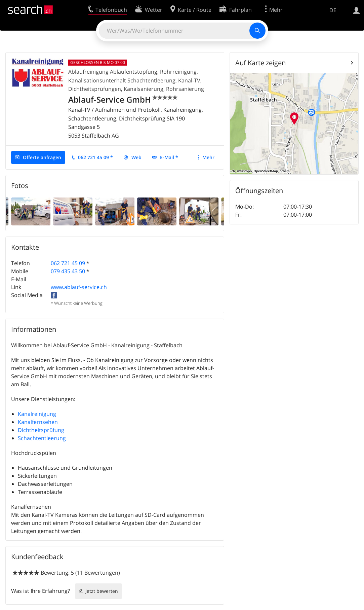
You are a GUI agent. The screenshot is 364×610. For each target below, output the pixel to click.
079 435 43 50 (68, 271)
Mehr (208, 157)
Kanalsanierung (144, 89)
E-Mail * (169, 157)
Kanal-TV (189, 80)
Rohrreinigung (178, 72)
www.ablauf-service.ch (79, 287)
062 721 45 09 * (95, 157)
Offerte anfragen (42, 157)
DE (333, 10)
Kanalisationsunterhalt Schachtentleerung (122, 80)
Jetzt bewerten (102, 591)
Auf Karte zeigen (260, 63)
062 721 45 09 (68, 263)
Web (136, 157)
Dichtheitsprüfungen (95, 89)
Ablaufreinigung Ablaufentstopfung (113, 72)
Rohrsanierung (185, 89)
